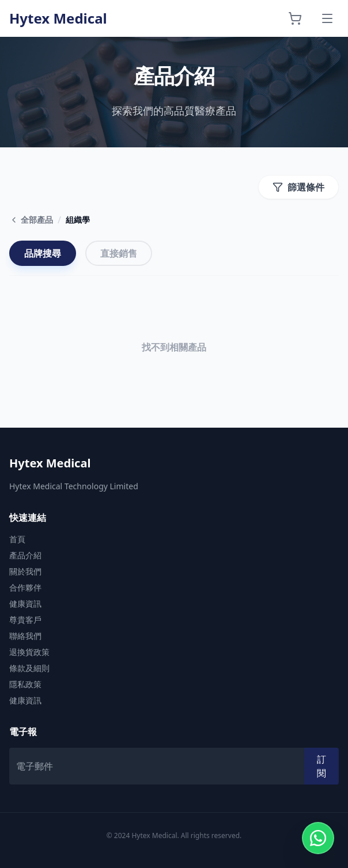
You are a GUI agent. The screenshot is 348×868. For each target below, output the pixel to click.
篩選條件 (298, 187)
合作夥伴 (25, 587)
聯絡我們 (25, 636)
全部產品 (31, 220)
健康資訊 (25, 604)
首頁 (17, 539)
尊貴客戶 (25, 620)
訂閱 (321, 766)
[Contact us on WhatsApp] (318, 838)
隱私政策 (25, 684)
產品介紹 (25, 555)
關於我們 (25, 571)
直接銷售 (119, 253)
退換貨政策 (29, 652)
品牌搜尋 (43, 253)
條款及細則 (29, 668)
